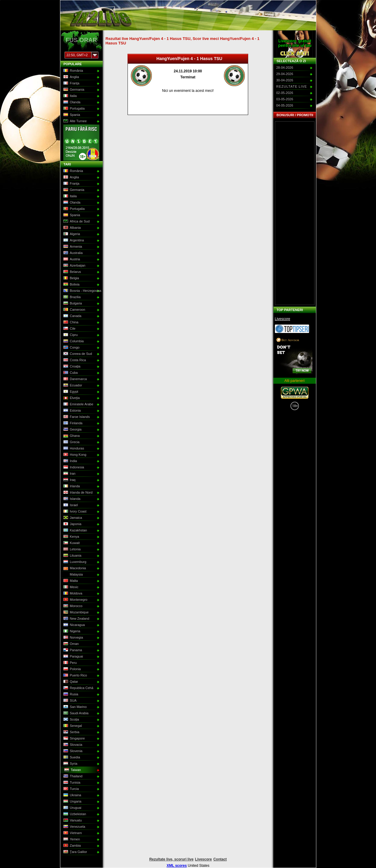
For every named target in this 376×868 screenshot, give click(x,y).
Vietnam (72, 833)
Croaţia (71, 367)
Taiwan (72, 770)
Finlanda (72, 423)
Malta (70, 581)
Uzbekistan (74, 814)
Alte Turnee (75, 121)
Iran (69, 474)
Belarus (72, 272)
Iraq (69, 480)
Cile (69, 329)
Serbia (71, 732)
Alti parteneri (295, 381)
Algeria (71, 234)
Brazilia (72, 297)
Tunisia (71, 783)
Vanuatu (72, 821)
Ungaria (72, 802)
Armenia (72, 247)
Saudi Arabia (75, 713)
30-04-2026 (285, 80)
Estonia (72, 411)
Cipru (70, 335)
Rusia (70, 694)
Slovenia (72, 751)
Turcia (71, 789)
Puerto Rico (75, 676)
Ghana (71, 436)
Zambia (72, 846)
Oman (71, 644)
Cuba (70, 373)
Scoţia (71, 720)
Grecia (71, 442)
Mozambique (76, 612)
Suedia (71, 758)
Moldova (72, 594)
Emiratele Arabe (78, 404)
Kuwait (71, 543)
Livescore (283, 319)
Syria (70, 764)
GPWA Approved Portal (295, 393)
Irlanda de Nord (78, 493)
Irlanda (71, 486)
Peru (70, 663)
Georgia (72, 430)
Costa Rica (74, 360)
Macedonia (74, 568)
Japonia (72, 524)
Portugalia (74, 109)
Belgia (71, 278)
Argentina (73, 240)
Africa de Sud (76, 222)
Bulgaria (72, 304)
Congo (71, 348)
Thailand (72, 776)
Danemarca (75, 379)
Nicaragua (74, 625)
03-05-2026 (285, 99)
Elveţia (71, 398)
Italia (70, 96)
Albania (72, 228)
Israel (70, 505)
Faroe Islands (76, 417)
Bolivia (71, 285)
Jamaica (72, 518)
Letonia (72, 549)
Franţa (71, 83)
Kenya (71, 537)
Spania (71, 115)
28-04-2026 (285, 68)
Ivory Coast (75, 512)
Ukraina (72, 795)
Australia (73, 253)
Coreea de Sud (77, 354)
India (70, 461)
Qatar (70, 682)
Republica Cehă (78, 688)
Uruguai (72, 808)
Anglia (71, 77)
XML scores (177, 866)
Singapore (74, 739)
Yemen (71, 839)
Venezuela (74, 827)
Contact (220, 859)
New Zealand (76, 619)
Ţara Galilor (75, 852)
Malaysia (73, 575)
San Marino (75, 707)
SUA (70, 701)
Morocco (72, 606)
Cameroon (74, 310)
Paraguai (73, 657)
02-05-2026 (285, 93)
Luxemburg (74, 562)
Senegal (72, 726)
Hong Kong (74, 455)
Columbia (73, 341)
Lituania (72, 556)
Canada (72, 316)
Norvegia (73, 638)
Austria (71, 259)
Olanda (71, 102)
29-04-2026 (285, 74)
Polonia (72, 669)
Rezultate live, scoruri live (171, 859)
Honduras (73, 449)
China (71, 322)
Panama (72, 650)
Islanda (71, 499)
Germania (73, 90)
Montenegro (75, 600)
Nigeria (71, 631)
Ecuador (72, 386)
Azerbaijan (74, 266)
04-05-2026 (285, 105)
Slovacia (72, 745)
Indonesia (73, 467)
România (73, 71)
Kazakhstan (75, 531)
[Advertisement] (295, 213)
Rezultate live (292, 86)
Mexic (71, 587)
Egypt (70, 392)
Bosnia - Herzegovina (81, 291)
